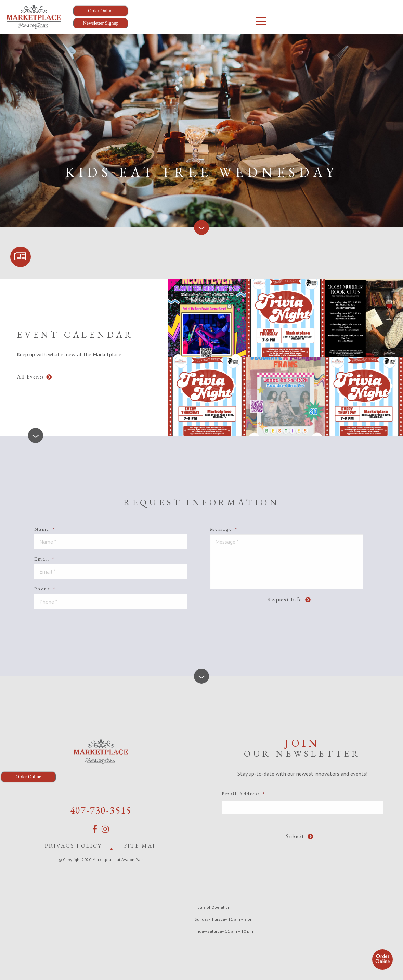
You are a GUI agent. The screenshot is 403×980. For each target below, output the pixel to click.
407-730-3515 (101, 810)
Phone (45, 589)
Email (45, 559)
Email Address (244, 794)
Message (224, 529)
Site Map (141, 846)
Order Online (382, 959)
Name (45, 529)
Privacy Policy (74, 846)
